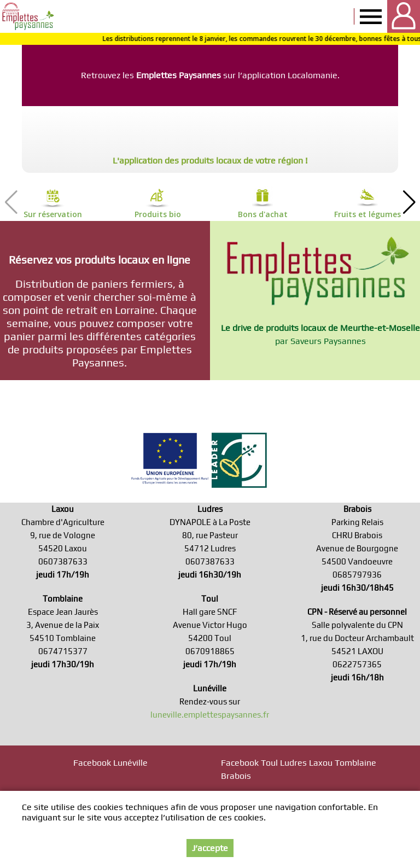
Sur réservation (53, 214)
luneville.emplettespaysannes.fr (210, 715)
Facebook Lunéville (110, 763)
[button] (409, 202)
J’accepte (210, 848)
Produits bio (158, 214)
